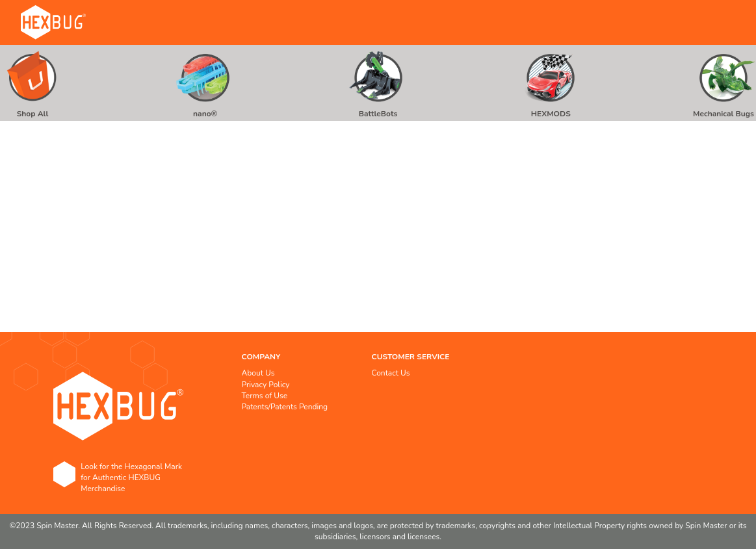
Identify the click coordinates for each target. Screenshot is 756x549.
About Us (258, 373)
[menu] (378, 83)
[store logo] (53, 22)
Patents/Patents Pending (285, 407)
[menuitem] (33, 83)
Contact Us (391, 373)
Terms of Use (265, 396)
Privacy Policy (266, 385)
